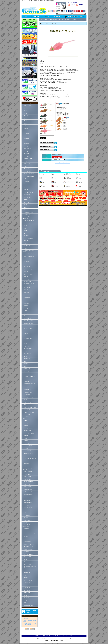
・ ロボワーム (26, 595)
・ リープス (25, 108)
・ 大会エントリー (27, 106)
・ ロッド (25, 111)
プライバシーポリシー (69, 636)
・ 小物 (24, 126)
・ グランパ (25, 248)
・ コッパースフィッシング (29, 274)
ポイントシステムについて (30, 623)
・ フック (25, 121)
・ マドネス (25, 539)
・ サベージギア (26, 292)
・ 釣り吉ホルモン (27, 369)
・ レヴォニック (26, 588)
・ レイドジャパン (27, 583)
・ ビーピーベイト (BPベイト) (29, 458)
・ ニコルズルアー (27, 410)
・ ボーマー (25, 523)
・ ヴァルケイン (26, 190)
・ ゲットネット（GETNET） (29, 264)
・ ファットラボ (26, 464)
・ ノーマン (25, 421)
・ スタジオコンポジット (28, 323)
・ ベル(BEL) (25, 518)
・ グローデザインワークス (29, 254)
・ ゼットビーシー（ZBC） (29, 354)
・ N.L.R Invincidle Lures (28, 210)
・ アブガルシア (26, 164)
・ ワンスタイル (26, 598)
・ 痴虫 (24, 361)
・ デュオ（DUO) (26, 395)
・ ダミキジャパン (27, 359)
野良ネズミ (58, 20)
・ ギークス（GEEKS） (28, 238)
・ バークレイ (26, 448)
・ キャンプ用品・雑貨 (28, 605)
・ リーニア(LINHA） (27, 564)
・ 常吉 (24, 366)
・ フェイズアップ (27, 479)
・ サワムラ (25, 290)
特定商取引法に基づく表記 (40, 636)
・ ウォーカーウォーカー (28, 192)
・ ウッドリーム (26, 197)
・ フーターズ (26, 461)
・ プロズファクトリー (28, 494)
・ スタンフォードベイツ (28, 321)
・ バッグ (25, 131)
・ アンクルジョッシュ (28, 169)
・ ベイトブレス (26, 510)
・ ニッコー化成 (26, 415)
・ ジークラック (26, 300)
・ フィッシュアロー (27, 466)
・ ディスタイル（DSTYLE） (29, 376)
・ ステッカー (26, 136)
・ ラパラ (25, 559)
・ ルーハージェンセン (28, 580)
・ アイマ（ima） (26, 154)
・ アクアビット (26, 156)
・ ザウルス (25, 277)
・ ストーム (25, 333)
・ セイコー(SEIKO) (27, 349)
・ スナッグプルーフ (27, 339)
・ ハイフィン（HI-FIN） (28, 428)
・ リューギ (25, 575)
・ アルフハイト (26, 166)
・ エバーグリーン (27, 202)
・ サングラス (26, 144)
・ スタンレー (26, 326)
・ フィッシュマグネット (28, 472)
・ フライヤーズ (26, 484)
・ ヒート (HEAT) (26, 456)
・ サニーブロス (26, 287)
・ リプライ (25, 578)
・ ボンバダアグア (27, 531)
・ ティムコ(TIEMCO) (27, 379)
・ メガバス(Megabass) (28, 547)
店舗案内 (26, 619)
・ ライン (25, 118)
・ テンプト (25, 400)
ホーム (42, 20)
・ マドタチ (25, 537)
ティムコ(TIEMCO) (49, 20)
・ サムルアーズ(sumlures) (28, 295)
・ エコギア (25, 200)
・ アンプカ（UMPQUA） (28, 174)
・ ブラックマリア (27, 487)
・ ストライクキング (27, 336)
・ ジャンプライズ (27, 318)
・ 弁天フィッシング (27, 520)
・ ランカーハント (27, 562)
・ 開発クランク (26, 228)
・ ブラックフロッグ (27, 489)
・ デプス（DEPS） (27, 390)
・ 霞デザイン (26, 231)
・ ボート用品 (26, 138)
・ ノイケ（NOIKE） (27, 423)
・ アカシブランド (27, 149)
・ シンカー (25, 123)
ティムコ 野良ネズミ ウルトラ (69, 20)
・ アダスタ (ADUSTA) (28, 159)
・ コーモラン (26, 272)
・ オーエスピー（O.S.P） (28, 221)
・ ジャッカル (26, 316)
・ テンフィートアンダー (28, 397)
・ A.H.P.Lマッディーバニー (29, 171)
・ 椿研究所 (25, 364)
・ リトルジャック (27, 570)
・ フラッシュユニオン (28, 492)
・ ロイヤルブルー (27, 590)
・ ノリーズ (25, 426)
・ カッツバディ (26, 223)
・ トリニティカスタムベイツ (29, 407)
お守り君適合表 (27, 625)
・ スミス (25, 344)
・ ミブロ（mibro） (27, 542)
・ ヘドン (25, 513)
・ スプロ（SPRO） (27, 341)
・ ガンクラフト (26, 236)
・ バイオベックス (27, 431)
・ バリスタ (25, 441)
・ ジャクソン (26, 313)
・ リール (25, 113)
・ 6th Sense (25, 306)
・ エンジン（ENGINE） (28, 212)
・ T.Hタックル (26, 371)
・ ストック (25, 331)
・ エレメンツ (26, 205)
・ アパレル (25, 141)
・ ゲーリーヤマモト (27, 259)
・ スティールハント (27, 328)
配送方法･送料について (59, 636)
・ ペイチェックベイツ (28, 508)
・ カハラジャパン (27, 233)
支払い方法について (50, 636)
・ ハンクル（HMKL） (28, 446)
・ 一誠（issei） (26, 179)
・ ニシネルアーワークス (28, 412)
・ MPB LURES (26, 207)
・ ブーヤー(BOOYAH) (28, 503)
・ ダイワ (25, 356)
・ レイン (25, 585)
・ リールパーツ (26, 116)
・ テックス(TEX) (26, 381)
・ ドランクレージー (27, 405)
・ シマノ (25, 311)
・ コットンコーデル (27, 269)
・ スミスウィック (27, 346)
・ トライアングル (27, 402)
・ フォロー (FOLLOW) (28, 482)
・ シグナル (25, 308)
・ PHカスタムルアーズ (28, 453)
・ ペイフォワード (27, 505)
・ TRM (24, 374)
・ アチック (25, 161)
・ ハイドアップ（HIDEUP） (29, 433)
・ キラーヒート (26, 243)
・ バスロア (25, 438)
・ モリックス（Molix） (28, 549)
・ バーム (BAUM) (27, 451)
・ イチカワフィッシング (28, 176)
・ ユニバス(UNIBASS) (28, 554)
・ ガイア (25, 226)
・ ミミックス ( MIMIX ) (28, 544)
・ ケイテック (26, 262)
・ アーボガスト (26, 151)
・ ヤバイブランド (27, 552)
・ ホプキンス (26, 528)
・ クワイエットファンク (28, 256)
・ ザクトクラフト (27, 279)
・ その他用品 (26, 133)
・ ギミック (25, 241)
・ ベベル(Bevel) (26, 515)
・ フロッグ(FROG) (27, 497)
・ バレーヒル (26, 443)
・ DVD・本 (25, 146)
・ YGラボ (25, 600)
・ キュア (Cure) (26, 246)
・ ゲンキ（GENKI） (27, 267)
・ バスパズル (26, 436)
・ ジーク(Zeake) (26, 297)
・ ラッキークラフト (27, 557)
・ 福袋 (24, 603)
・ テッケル (25, 387)
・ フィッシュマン (27, 474)
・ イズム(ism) (26, 181)
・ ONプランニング (27, 215)
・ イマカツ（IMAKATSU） (29, 184)
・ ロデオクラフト (27, 593)
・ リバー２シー (26, 573)
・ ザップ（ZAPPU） (27, 282)
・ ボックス (25, 128)
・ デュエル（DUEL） (28, 392)
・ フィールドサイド (27, 477)
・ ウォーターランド (27, 195)
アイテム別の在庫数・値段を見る (63, 163)
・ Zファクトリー (26, 351)
